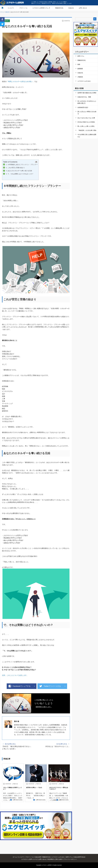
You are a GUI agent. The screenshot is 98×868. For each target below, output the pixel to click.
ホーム (15, 857)
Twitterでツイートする (52, 686)
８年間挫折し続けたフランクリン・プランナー (23, 165)
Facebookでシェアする (22, 686)
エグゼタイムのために (84, 81)
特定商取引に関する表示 (55, 859)
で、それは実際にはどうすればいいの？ (20, 174)
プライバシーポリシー (70, 859)
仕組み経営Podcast (79, 857)
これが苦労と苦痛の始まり (16, 168)
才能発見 (80, 77)
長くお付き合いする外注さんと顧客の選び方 (87, 102)
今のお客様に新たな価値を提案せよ (87, 136)
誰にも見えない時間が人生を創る (87, 113)
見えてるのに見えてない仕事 (86, 118)
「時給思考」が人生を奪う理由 (87, 130)
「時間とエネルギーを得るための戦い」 (20, 82)
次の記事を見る (62, 744)
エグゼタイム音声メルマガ (29, 859)
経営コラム (81, 56)
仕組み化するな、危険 (84, 97)
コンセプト (11, 8)
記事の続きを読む (18, 800)
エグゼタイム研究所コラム (40, 8)
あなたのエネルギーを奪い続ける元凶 (20, 171)
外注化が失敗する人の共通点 (86, 122)
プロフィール (23, 8)
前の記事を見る (10, 744)
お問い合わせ (83, 8)
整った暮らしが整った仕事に (86, 126)
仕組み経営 (38, 857)
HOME (2, 8)
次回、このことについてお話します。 (15, 675)
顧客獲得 (80, 69)
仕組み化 (71, 8)
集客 (79, 64)
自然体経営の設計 (83, 107)
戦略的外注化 (59, 8)
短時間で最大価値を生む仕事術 (87, 93)
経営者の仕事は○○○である (34, 787)
